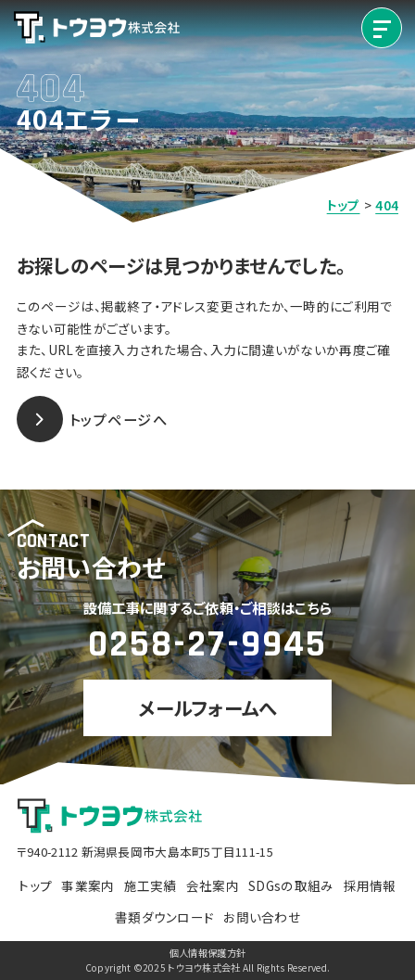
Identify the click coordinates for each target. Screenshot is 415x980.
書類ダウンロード (164, 917)
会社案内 (213, 885)
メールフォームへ (207, 707)
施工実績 (151, 885)
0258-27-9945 (207, 644)
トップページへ (92, 419)
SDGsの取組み (291, 885)
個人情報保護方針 (207, 954)
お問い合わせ (262, 917)
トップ (35, 885)
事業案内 (88, 885)
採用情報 (370, 885)
